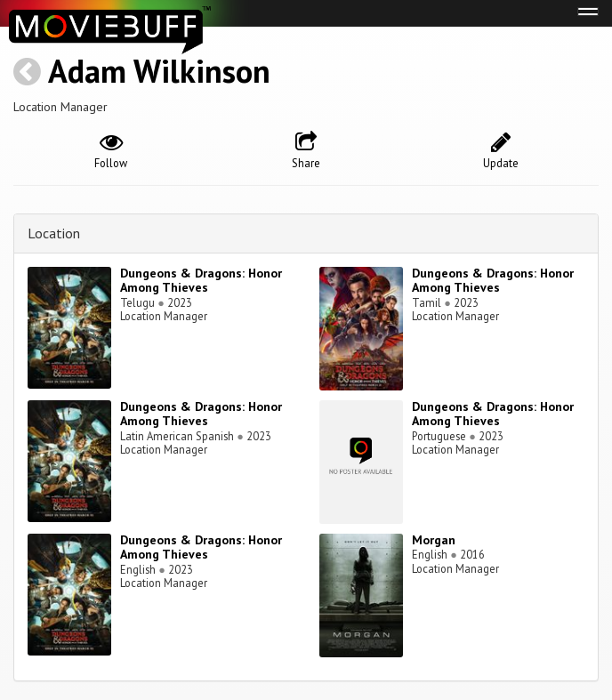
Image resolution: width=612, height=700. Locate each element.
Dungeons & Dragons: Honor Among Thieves (201, 281)
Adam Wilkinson (159, 71)
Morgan (434, 540)
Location (54, 233)
